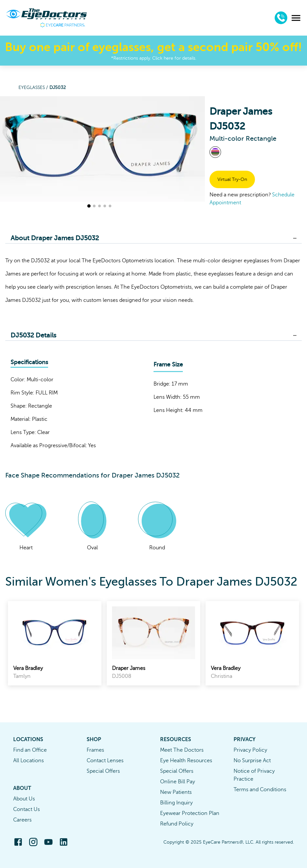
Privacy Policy (250, 750)
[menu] (296, 18)
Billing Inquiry (176, 803)
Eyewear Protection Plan (190, 813)
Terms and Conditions (260, 790)
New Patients (176, 792)
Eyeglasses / (34, 87)
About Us (24, 799)
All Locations (28, 761)
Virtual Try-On (232, 179)
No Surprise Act (252, 761)
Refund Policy (177, 824)
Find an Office (30, 750)
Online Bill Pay (178, 782)
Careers (22, 820)
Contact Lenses (105, 761)
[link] (55, 643)
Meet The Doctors (182, 750)
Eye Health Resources (186, 761)
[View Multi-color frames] (215, 152)
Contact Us (27, 809)
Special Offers (103, 771)
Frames (95, 750)
